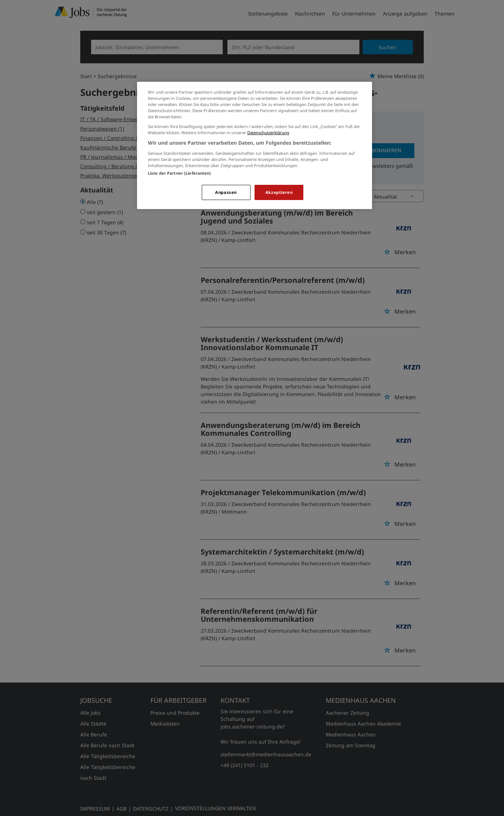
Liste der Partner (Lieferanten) (180, 173)
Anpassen (226, 192)
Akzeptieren (279, 192)
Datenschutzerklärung (268, 133)
